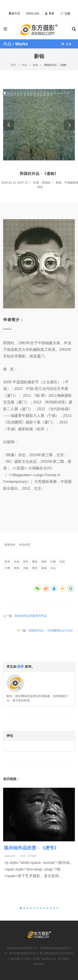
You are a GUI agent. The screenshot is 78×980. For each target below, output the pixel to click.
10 (35, 93)
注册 (65, 13)
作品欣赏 (25, 545)
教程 (35, 562)
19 (65, 93)
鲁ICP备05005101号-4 (24, 953)
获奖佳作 (10, 545)
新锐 (35, 65)
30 (35, 95)
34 (48, 95)
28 (28, 95)
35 (51, 95)
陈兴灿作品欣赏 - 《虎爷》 (31, 848)
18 (61, 93)
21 (5, 95)
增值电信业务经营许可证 (22, 948)
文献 (26, 568)
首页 (13, 65)
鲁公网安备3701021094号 (57, 953)
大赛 (7, 568)
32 (41, 95)
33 (45, 95)
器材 (44, 562)
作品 (24, 65)
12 (41, 93)
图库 (35, 568)
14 (48, 93)
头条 (16, 562)
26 (21, 95)
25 (18, 95)
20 (68, 93)
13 (45, 93)
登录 (50, 13)
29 (31, 95)
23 (11, 95)
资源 (16, 568)
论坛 (53, 568)
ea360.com (49, 959)
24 (15, 95)
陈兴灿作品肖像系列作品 (31, 616)
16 (55, 93)
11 (38, 93)
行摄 (53, 562)
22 (8, 95)
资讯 (26, 562)
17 (58, 93)
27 (25, 95)
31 (38, 95)
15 (51, 93)
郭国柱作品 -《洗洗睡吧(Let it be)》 (52, 630)
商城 (44, 568)
